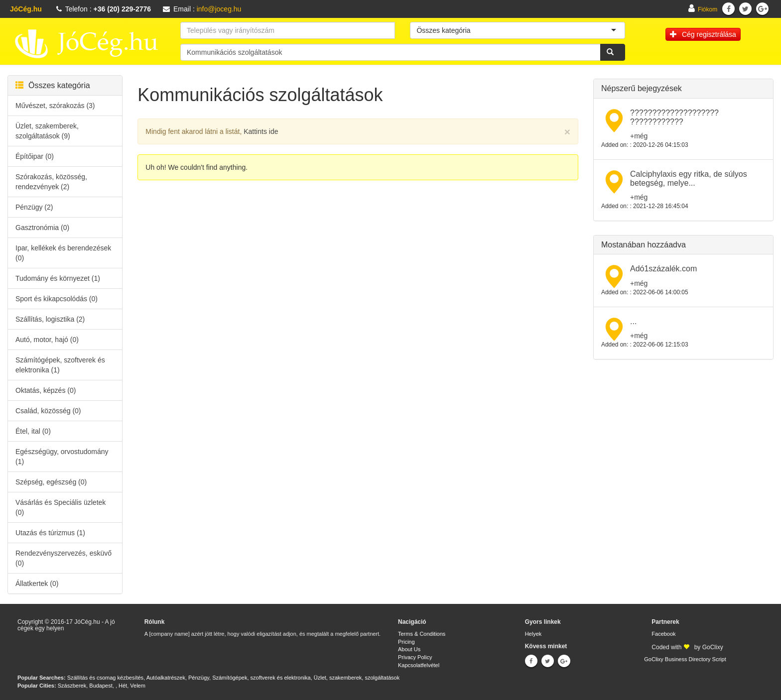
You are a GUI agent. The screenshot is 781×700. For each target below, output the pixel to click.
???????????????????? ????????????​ (674, 117)
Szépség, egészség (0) (51, 482)
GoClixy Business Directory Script (685, 659)
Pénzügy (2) (34, 207)
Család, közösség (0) (48, 411)
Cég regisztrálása (703, 34)
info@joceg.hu (219, 9)
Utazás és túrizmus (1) (50, 533)
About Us (409, 649)
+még (639, 136)
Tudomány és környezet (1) (58, 278)
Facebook (663, 634)
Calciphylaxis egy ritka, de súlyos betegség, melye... (689, 178)
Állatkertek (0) (37, 583)
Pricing (406, 642)
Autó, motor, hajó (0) (47, 340)
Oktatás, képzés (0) (46, 390)
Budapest (101, 686)
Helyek (533, 634)
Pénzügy (199, 678)
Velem (138, 686)
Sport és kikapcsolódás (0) (57, 299)
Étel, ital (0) (33, 431)
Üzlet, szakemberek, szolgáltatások (357, 678)
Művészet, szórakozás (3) (55, 106)
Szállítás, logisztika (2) (50, 319)
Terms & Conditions (422, 634)
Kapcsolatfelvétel (419, 665)
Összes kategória (53, 85)
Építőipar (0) (35, 156)
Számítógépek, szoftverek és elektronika (261, 678)
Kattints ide (261, 131)
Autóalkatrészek (166, 678)
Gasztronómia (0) (42, 228)
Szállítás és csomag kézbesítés (105, 678)
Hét (123, 686)
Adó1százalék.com (663, 269)
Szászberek (72, 686)
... (633, 321)
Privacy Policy (415, 657)
